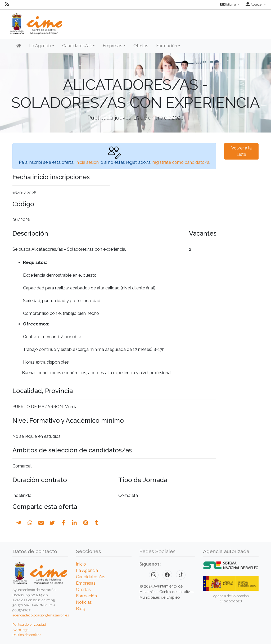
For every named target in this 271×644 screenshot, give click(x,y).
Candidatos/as (91, 577)
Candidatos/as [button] (77, 46)
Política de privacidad (29, 625)
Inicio (81, 564)
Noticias (84, 602)
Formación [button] (167, 46)
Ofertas (141, 46)
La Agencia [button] (40, 46)
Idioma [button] (228, 5)
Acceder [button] (254, 5)
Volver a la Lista (241, 151)
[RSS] (7, 5)
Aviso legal (21, 630)
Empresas (86, 583)
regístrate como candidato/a (181, 162)
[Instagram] (154, 575)
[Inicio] (19, 46)
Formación (86, 596)
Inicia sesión (87, 162)
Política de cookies (27, 635)
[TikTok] (181, 575)
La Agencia (87, 570)
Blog (81, 609)
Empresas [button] (112, 46)
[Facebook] (167, 575)
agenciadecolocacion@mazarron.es (41, 615)
